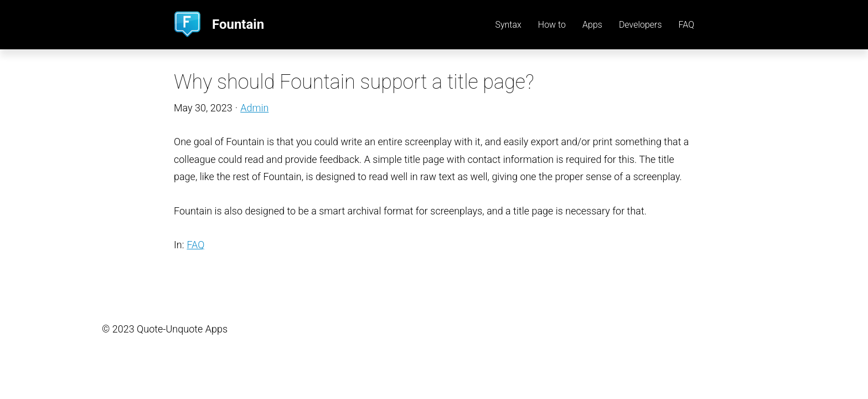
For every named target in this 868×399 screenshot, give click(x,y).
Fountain (238, 24)
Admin (254, 108)
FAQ (195, 245)
